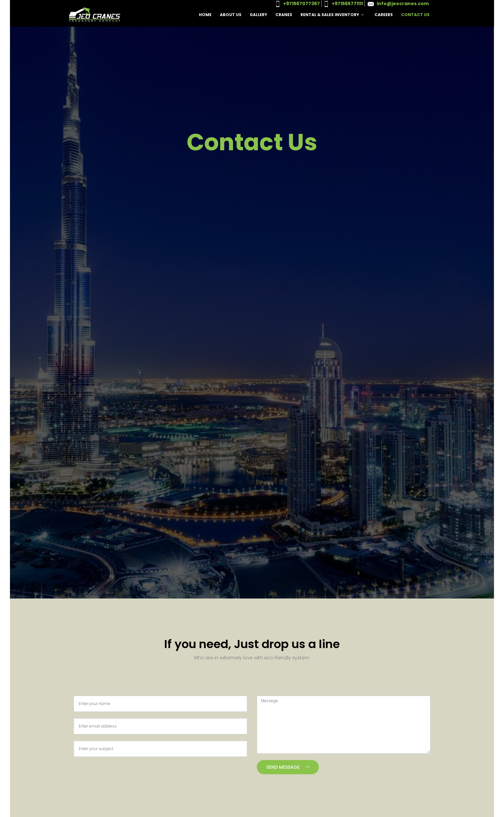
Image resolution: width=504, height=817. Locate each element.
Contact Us (415, 15)
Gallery (258, 15)
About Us (231, 15)
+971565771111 (344, 4)
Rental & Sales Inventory (330, 15)
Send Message (288, 767)
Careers (384, 15)
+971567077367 (298, 4)
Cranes (284, 15)
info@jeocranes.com (398, 4)
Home (205, 15)
